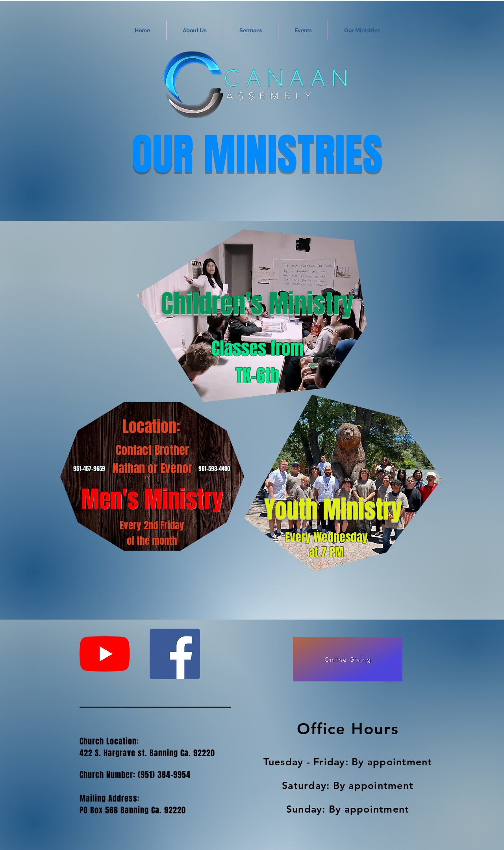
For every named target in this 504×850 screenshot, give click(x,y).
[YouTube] (105, 654)
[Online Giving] (348, 659)
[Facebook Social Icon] (175, 654)
